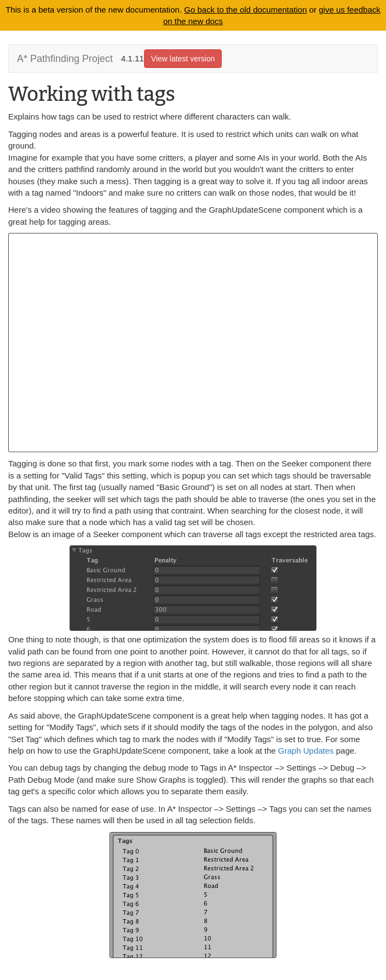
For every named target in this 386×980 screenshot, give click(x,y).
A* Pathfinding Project (65, 59)
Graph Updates (306, 751)
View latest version (183, 59)
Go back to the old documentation (245, 10)
